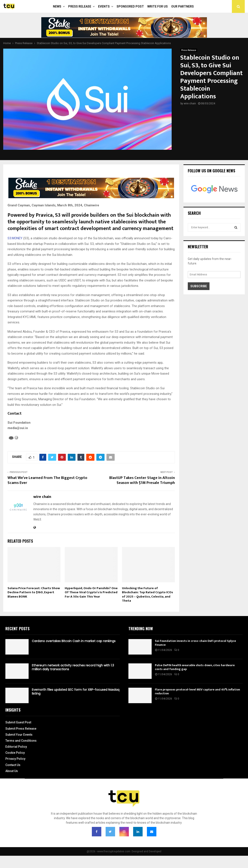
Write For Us (158, 6)
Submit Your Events (19, 735)
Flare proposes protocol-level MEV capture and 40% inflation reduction (197, 691)
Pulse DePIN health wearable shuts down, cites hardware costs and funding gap (195, 667)
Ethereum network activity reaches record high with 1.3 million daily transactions (73, 667)
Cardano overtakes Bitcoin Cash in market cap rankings (74, 641)
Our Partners (183, 6)
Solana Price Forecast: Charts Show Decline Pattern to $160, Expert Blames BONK (34, 592)
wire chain (190, 103)
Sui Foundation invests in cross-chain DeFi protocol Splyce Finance (195, 643)
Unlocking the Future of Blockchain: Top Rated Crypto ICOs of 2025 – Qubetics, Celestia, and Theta (147, 595)
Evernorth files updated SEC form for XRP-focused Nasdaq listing (76, 692)
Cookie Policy (15, 753)
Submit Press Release (21, 729)
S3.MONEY (15, 238)
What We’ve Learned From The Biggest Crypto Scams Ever (47, 480)
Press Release (80, 6)
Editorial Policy (16, 747)
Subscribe (199, 286)
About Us (12, 771)
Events (104, 6)
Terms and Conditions (21, 741)
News (57, 6)
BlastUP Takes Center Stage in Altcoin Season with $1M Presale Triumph (142, 480)
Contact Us (13, 765)
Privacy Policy (15, 759)
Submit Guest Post (18, 722)
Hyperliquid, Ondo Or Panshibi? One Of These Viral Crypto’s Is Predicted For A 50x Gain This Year (91, 592)
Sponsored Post (130, 6)
